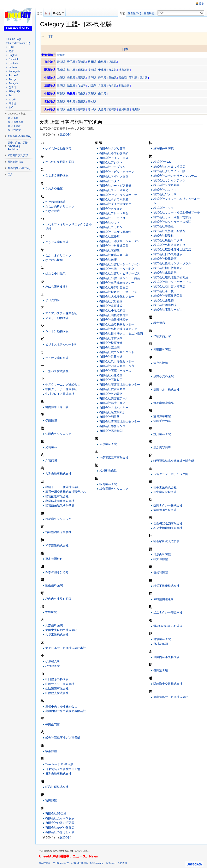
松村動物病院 (109, 471)
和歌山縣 (126, 86)
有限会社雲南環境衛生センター (120, 422)
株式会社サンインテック (170, 181)
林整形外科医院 (164, 149)
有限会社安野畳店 (112, 301)
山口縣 (104, 94)
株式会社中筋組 (164, 227)
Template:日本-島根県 (61, 764)
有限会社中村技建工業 (115, 246)
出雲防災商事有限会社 (61, 501)
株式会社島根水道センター (171, 245)
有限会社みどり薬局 (113, 149)
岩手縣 (73, 62)
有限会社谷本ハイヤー (115, 408)
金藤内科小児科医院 (167, 657)
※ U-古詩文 (14, 130)
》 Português (13, 71)
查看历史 (149, 13)
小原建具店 (54, 662)
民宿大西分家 (162, 337)
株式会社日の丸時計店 (168, 254)
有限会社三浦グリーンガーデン (120, 241)
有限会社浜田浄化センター (118, 362)
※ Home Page (14, 39)
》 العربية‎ (11, 100)
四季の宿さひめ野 (58, 572)
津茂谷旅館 (161, 363)
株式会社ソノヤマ (165, 194)
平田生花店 (54, 725)
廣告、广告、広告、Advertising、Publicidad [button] (19, 146)
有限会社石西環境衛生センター (120, 385)
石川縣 (135, 78)
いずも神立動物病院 (60, 149)
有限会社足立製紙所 (113, 412)
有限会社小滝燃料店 (113, 311)
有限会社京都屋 (110, 251)
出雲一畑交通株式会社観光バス (67, 492)
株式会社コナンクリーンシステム (175, 176)
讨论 (49, 13)
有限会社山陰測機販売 (115, 320)
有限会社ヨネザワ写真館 (116, 232)
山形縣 (104, 62)
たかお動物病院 (57, 202)
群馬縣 (83, 70)
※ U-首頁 (13, 118)
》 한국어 (11, 87)
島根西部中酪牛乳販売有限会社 (67, 711)
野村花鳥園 (161, 644)
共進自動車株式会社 (60, 474)
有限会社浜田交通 (112, 357)
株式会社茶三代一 (165, 291)
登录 (201, 4)
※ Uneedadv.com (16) (18, 43)
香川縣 (73, 102)
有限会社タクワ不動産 (115, 200)
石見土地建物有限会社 (168, 528)
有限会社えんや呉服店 (61, 818)
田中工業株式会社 (165, 488)
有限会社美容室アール (115, 399)
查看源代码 (134, 13)
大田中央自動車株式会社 (63, 630)
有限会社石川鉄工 (112, 380)
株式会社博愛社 (164, 236)
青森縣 (62, 62)
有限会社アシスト (112, 163)
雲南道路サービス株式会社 (171, 697)
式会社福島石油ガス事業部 (64, 738)
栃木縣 (73, 70)
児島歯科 (53, 447)
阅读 (122, 13)
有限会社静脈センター (115, 426)
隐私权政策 (46, 864)
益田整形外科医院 (165, 510)
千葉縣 (104, 70)
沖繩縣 (137, 110)
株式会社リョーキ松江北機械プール (177, 213)
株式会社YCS (162, 162)
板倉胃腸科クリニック (115, 489)
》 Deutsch (12, 63)
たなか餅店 (54, 211)
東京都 (114, 70)
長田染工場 (161, 671)
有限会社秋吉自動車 (113, 389)
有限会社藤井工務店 (113, 403)
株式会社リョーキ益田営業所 (172, 217)
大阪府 (93, 86)
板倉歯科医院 (109, 484)
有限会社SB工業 (57, 814)
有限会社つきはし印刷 (61, 832)
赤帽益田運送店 (164, 599)
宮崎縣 (114, 110)
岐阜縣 (93, 78)
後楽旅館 (53, 751)
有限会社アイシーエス (115, 158)
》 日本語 (11, 104)
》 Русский (12, 75)
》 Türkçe (11, 79)
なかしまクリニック (60, 256)
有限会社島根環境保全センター (120, 329)
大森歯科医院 (55, 626)
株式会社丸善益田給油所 (170, 231)
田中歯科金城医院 (165, 492)
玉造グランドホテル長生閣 (171, 474)
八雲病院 (53, 461)
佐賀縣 (73, 110)
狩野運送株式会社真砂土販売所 (174, 461)
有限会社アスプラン (113, 167)
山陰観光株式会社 (58, 693)
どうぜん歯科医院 (58, 242)
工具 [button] (10, 175)
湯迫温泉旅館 (162, 416)
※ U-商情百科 (16, 122)
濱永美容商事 (162, 448)
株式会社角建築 (164, 301)
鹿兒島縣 (126, 110)
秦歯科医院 (161, 573)
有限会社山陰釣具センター (118, 325)
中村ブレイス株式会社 (61, 394)
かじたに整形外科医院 (61, 162)
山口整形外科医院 (58, 680)
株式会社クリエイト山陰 (170, 171)
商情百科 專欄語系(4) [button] (19, 136)
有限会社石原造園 (112, 375)
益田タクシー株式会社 (168, 506)
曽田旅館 (53, 800)
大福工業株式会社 (58, 635)
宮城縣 (83, 62)
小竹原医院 (54, 666)
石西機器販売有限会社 (168, 524)
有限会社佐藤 (109, 260)
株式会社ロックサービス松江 (172, 222)
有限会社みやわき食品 (115, 153)
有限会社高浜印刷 (112, 431)
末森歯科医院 (109, 444)
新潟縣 (83, 78)
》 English (11, 55)
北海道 (62, 55)
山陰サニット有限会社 (61, 684)
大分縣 (104, 110)
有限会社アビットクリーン (118, 172)
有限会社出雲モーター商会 (118, 269)
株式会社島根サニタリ (168, 241)
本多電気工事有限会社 (115, 458)
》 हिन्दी (9, 108)
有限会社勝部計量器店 (115, 288)
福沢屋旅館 (161, 560)
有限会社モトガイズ (113, 218)
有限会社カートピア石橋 (116, 186)
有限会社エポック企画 (115, 176)
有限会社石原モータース (116, 371)
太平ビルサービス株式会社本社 (67, 648)
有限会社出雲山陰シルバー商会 (120, 278)
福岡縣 (62, 110)
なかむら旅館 (55, 260)
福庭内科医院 (162, 555)
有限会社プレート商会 (115, 214)
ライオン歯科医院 (58, 358)
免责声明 (124, 864)
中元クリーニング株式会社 (64, 385)
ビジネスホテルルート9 (62, 345)
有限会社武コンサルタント (118, 352)
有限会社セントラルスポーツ (119, 195)
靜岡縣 (104, 78)
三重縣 (62, 86)
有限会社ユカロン (112, 227)
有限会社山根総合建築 (115, 315)
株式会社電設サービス (168, 310)
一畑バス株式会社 (58, 371)
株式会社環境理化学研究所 (171, 277)
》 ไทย (9, 95)
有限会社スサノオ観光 (115, 191)
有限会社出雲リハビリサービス (120, 274)
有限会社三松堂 (110, 237)
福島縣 (114, 62)
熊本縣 (93, 110)
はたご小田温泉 (57, 274)
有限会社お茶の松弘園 (61, 823)
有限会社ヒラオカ (112, 209)
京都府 (83, 86)
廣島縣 (93, 94)
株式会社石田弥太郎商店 (170, 287)
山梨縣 (62, 78)
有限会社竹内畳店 (112, 394)
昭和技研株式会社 (58, 787)
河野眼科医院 (162, 350)
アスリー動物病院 (58, 318)
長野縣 (73, 78)
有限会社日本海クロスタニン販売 (122, 334)
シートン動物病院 (58, 331)
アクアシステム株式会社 (63, 313)
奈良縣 (114, 86)
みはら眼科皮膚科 (58, 287)
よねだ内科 (54, 300)
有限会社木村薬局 (112, 338)
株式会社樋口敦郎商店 (168, 268)
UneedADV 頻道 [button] (17, 114)
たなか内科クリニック (61, 207)
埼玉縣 (93, 70)
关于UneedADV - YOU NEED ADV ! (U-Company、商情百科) (86, 864)
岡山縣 (83, 94)
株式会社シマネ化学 (167, 185)
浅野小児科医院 (164, 376)
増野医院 (53, 612)
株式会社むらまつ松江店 (170, 167)
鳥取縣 (62, 94)
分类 (41, 13)
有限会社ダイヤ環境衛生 (116, 204)
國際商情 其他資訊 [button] (18, 155)
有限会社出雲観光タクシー (118, 283)
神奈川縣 (126, 70)
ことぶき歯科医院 (58, 175)
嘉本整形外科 (55, 559)
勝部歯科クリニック (60, 519)
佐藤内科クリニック (60, 434)
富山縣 (124, 78)
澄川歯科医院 (162, 434)
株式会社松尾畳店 (165, 259)
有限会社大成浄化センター (118, 297)
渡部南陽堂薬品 (164, 403)
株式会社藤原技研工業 (168, 296)
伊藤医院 (53, 421)
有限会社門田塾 (110, 417)
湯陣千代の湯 (162, 421)
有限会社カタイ (110, 181)
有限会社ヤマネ (110, 223)
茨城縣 (62, 70)
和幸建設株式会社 (58, 546)
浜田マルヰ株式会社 (167, 390)
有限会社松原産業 (112, 343)
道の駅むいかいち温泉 (168, 626)
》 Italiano (11, 67)
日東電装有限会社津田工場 (64, 769)
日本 (52, 37)
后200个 (66, 135)
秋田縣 (93, 62)
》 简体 (10, 51)
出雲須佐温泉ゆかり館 (61, 506)
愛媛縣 (83, 102)
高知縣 (93, 102)
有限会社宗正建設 (112, 306)
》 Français (12, 83)
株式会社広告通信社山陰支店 (172, 250)
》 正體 (10, 47)
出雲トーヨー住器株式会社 (64, 487)
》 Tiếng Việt (13, 92)
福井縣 (145, 78)
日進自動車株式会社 (60, 774)
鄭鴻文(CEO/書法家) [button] (19, 168)
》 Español (12, 59)
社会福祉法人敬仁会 (167, 542)
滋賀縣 (73, 86)
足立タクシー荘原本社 (168, 613)
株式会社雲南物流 (165, 305)
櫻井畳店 (159, 323)
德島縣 (62, 102)
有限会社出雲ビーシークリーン (120, 264)
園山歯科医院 (55, 586)
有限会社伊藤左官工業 (115, 255)
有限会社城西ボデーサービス (119, 292)
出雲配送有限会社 (58, 497)
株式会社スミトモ (165, 190)
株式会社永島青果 (165, 273)
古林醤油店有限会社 (60, 532)
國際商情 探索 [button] (15, 162)
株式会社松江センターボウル (172, 264)
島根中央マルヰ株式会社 (63, 707)
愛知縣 (114, 78)
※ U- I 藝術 (14, 126)
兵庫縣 (104, 86)
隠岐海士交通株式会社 (168, 684)
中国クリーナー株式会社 (63, 389)
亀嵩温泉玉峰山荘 (58, 407)
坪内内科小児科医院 (60, 599)
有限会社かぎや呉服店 (61, 828)
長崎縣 (83, 110)
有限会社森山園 (110, 348)
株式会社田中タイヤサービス (172, 282)
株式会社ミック (164, 208)
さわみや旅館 (55, 189)
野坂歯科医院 (162, 639)
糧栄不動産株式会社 (167, 586)
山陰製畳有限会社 (58, 689)
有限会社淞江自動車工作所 (118, 366)
